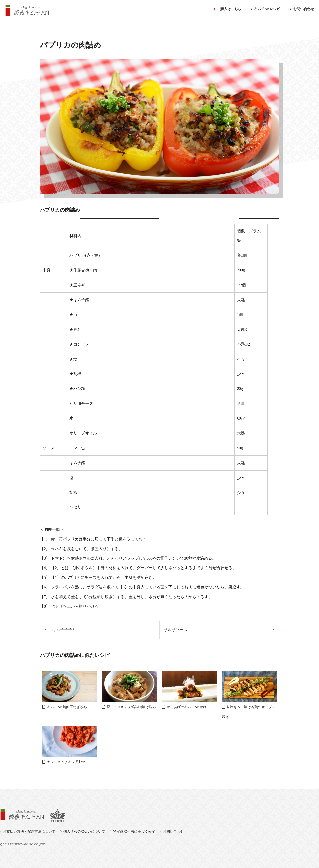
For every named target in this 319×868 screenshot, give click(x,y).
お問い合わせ (304, 9)
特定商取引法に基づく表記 (134, 831)
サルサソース (176, 630)
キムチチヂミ (64, 630)
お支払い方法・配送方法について (29, 831)
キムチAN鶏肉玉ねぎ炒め (67, 707)
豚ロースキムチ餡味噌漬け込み (131, 707)
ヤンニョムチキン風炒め (66, 762)
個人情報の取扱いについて (84, 831)
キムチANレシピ (267, 9)
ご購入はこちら (229, 9)
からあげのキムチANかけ (187, 707)
